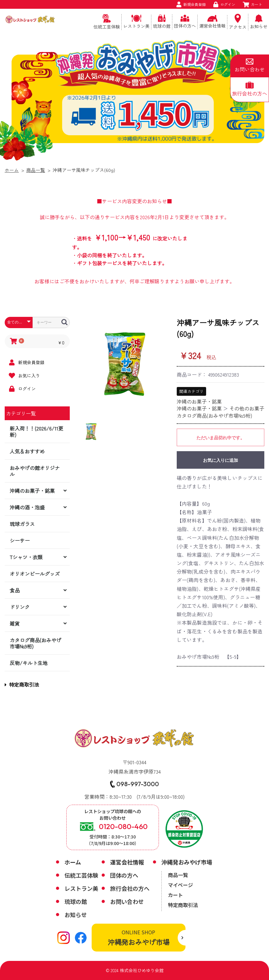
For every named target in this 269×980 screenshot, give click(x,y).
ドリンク (20, 607)
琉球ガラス (22, 524)
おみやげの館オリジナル (35, 471)
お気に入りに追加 (221, 460)
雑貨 (15, 623)
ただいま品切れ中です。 (221, 438)
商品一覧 (36, 170)
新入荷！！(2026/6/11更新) (36, 431)
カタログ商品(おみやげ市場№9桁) (36, 643)
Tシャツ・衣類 (26, 557)
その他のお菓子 (247, 408)
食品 (15, 590)
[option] (126, 363)
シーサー (20, 540)
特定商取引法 (22, 684)
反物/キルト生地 (29, 663)
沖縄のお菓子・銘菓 (32, 491)
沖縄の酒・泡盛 (27, 507)
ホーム (12, 170)
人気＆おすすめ (27, 451)
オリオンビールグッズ (35, 574)
